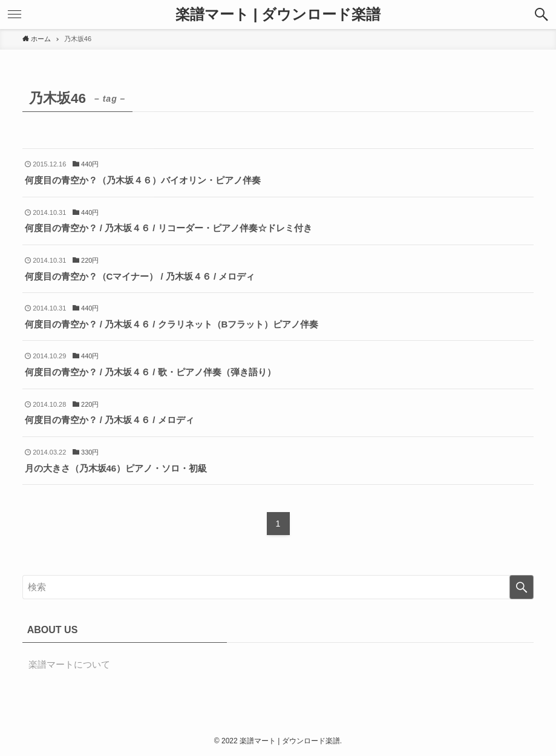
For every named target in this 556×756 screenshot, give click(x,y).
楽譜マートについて (69, 664)
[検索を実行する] (522, 587)
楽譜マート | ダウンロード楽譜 (278, 15)
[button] (541, 15)
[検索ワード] (278, 587)
